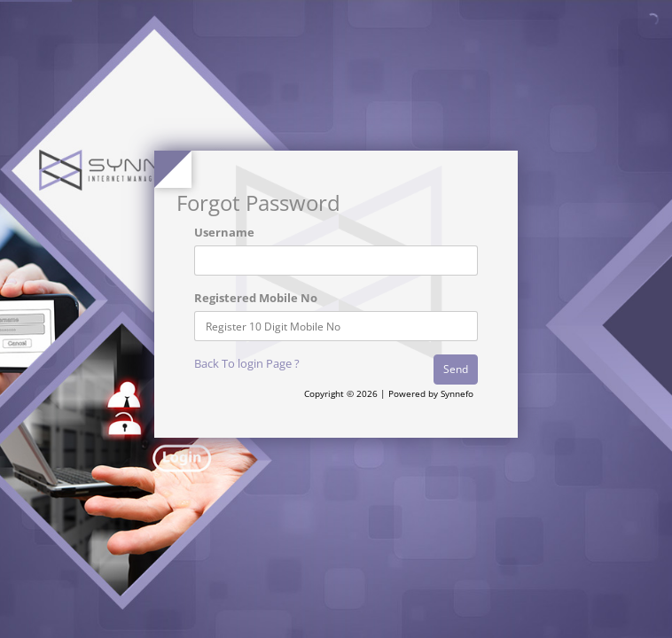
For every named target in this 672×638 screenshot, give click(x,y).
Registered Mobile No (256, 298)
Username (224, 232)
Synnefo (457, 393)
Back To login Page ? (247, 363)
